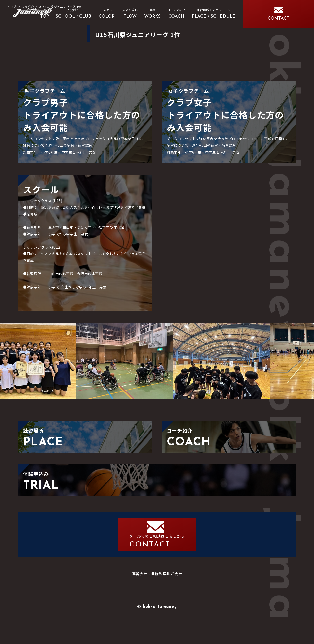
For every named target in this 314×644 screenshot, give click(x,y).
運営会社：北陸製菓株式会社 (157, 593)
